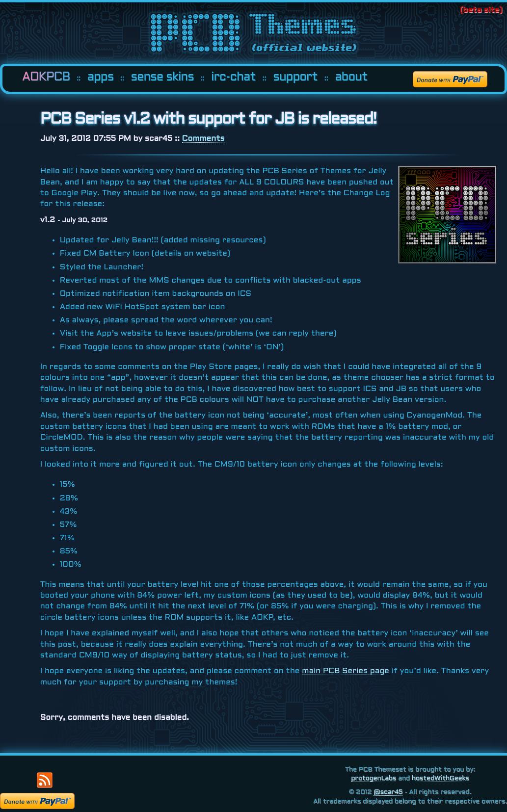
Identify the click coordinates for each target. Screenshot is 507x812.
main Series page (346, 671)
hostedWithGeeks (440, 779)
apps (101, 78)
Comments (203, 139)
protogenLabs (374, 779)
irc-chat (233, 78)
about (351, 78)
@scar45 (388, 792)
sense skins (162, 78)
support (295, 78)
